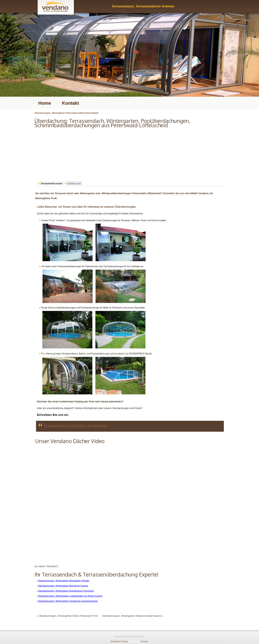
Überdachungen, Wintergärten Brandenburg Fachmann (66, 591)
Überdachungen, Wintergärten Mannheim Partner (63, 586)
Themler (144, 642)
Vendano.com (74, 183)
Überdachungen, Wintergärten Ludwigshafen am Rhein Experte (70, 596)
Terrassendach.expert (51, 183)
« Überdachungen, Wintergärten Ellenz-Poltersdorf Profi (67, 616)
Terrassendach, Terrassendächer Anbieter (143, 6)
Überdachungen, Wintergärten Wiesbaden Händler (64, 581)
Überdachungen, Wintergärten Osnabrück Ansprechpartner (68, 601)
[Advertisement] (129, 154)
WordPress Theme (119, 642)
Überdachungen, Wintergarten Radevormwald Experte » (133, 616)
